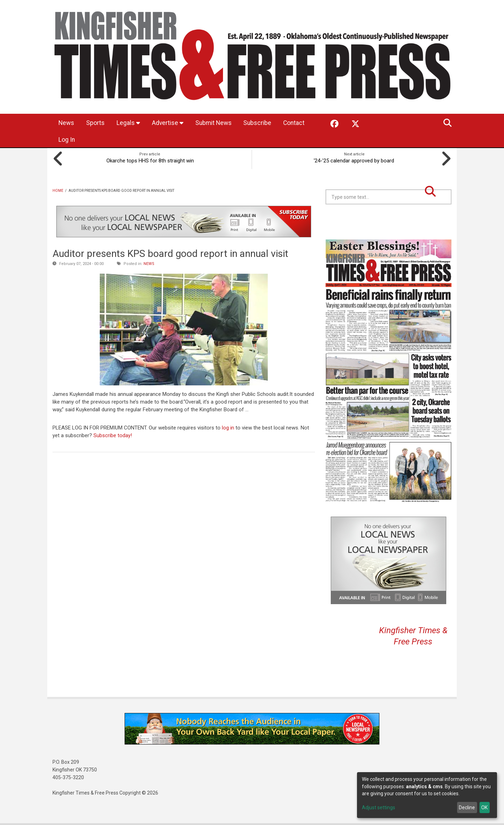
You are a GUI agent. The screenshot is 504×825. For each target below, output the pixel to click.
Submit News (218, 123)
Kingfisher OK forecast (437, 222)
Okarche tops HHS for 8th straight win (150, 160)
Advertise (171, 123)
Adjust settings (379, 807)
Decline (467, 807)
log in (228, 427)
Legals (131, 123)
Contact (70, 140)
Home (58, 190)
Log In (102, 140)
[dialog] (427, 795)
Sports (97, 123)
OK (484, 807)
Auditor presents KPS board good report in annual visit (170, 253)
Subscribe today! (113, 435)
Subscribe (264, 123)
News (67, 123)
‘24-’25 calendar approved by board (355, 160)
